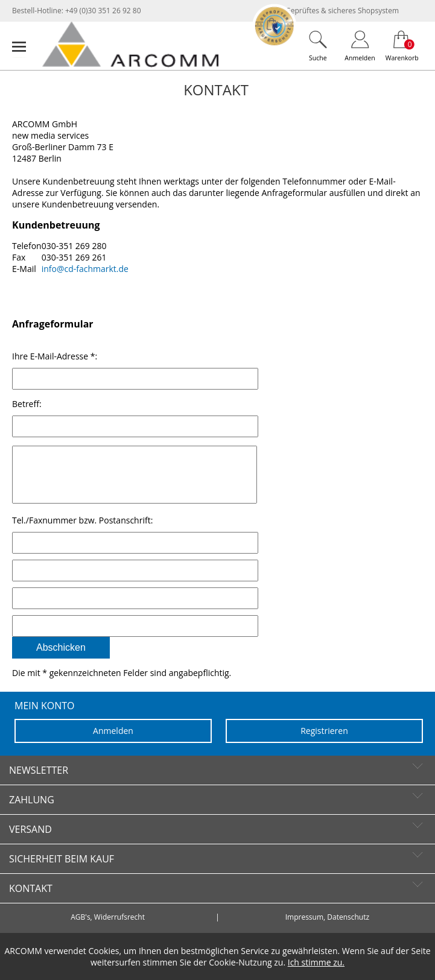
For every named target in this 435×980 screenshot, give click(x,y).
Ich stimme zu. (316, 962)
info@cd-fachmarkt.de (85, 269)
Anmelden (113, 743)
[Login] (360, 46)
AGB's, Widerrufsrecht (108, 929)
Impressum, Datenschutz (327, 929)
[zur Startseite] (130, 64)
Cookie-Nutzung (240, 962)
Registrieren (324, 743)
